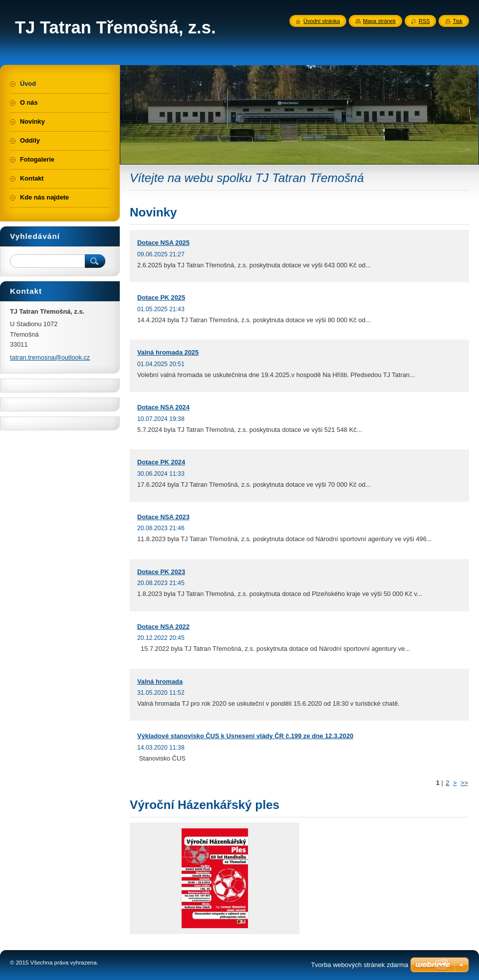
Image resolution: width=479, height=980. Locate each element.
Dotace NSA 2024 (163, 407)
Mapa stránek (379, 21)
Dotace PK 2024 (161, 462)
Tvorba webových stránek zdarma (359, 965)
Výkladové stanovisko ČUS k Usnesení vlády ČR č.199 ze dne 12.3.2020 (245, 736)
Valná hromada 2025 (168, 352)
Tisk (458, 21)
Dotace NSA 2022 (163, 627)
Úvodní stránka (322, 21)
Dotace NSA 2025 (163, 243)
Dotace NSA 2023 (163, 517)
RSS (424, 21)
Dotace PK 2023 (161, 572)
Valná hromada (160, 682)
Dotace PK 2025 (161, 297)
